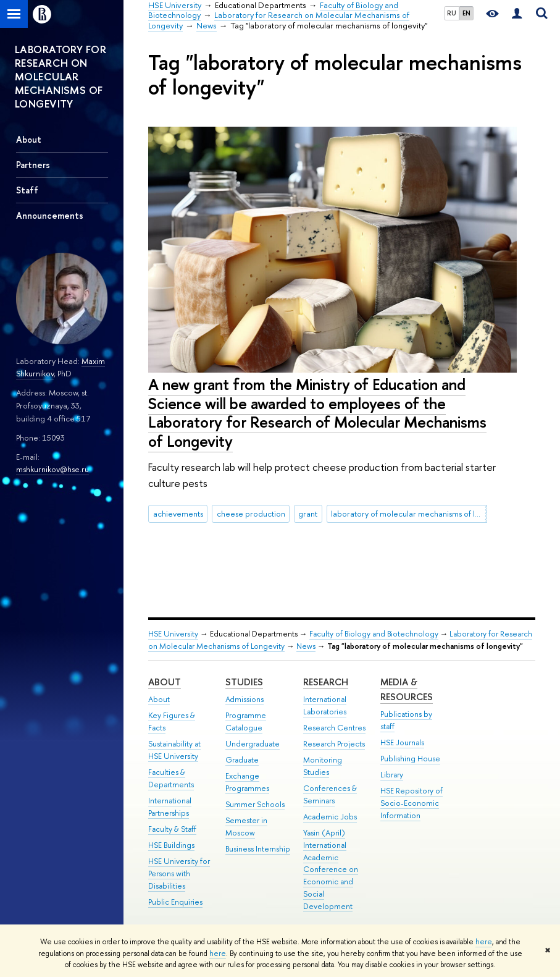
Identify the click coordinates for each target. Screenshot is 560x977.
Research (326, 682)
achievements (178, 514)
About (29, 139)
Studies (244, 682)
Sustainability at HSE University (174, 750)
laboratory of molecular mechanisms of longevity (409, 514)
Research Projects (334, 744)
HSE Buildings (171, 845)
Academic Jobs (330, 817)
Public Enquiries (175, 902)
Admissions (244, 699)
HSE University (173, 634)
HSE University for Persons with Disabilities (179, 873)
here (484, 942)
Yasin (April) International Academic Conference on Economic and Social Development (331, 869)
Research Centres (334, 728)
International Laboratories (325, 705)
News (306, 646)
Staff (27, 190)
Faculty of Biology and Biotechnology (374, 634)
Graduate (242, 760)
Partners (33, 165)
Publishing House (410, 759)
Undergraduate (253, 744)
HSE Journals (402, 742)
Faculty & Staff (172, 829)
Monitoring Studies (323, 766)
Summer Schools (255, 804)
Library (392, 775)
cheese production (251, 514)
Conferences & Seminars (330, 794)
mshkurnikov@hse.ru (52, 469)
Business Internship (258, 849)
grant (308, 514)
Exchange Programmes (247, 782)
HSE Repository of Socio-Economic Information (412, 803)
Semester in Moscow (246, 827)
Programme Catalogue (246, 721)
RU (452, 13)
